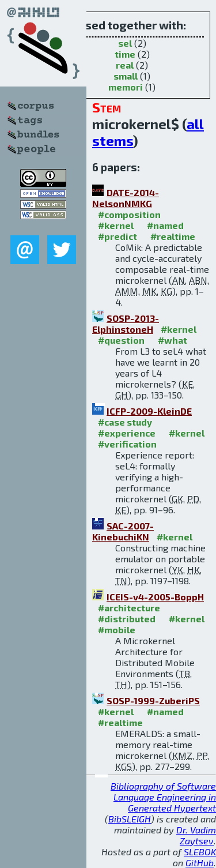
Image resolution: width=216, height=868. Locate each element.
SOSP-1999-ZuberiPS (153, 700)
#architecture (129, 608)
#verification (127, 444)
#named (165, 225)
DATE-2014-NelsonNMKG (126, 198)
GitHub (200, 863)
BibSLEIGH (130, 819)
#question (121, 340)
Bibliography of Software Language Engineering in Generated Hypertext (163, 797)
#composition (129, 214)
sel (125, 43)
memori (126, 87)
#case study (125, 422)
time (125, 54)
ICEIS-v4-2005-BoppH (155, 597)
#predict (118, 236)
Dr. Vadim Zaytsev (196, 835)
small (126, 76)
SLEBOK (200, 852)
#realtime (173, 236)
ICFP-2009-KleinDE (149, 411)
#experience (127, 433)
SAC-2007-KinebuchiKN (123, 531)
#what (173, 340)
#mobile (117, 630)
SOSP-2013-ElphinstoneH (126, 324)
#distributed (127, 619)
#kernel (116, 225)
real (125, 65)
